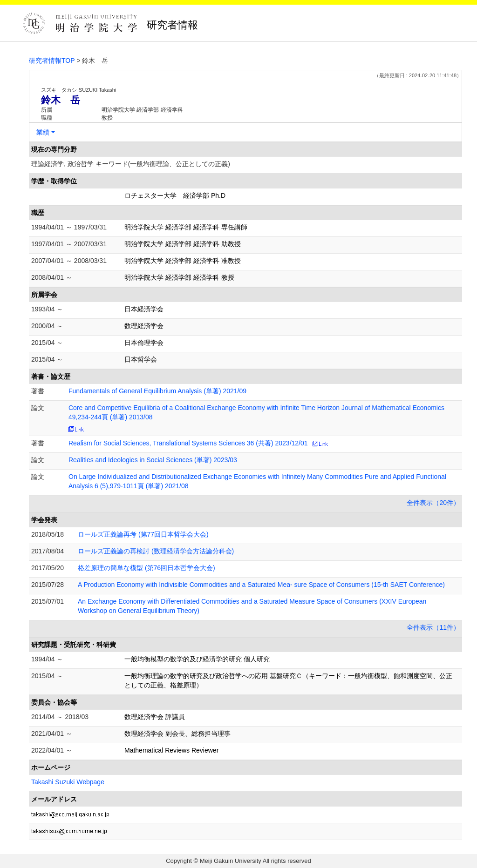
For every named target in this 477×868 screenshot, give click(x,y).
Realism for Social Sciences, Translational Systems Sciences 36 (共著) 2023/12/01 (188, 443)
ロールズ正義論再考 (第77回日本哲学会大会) (143, 534)
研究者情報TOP (52, 61)
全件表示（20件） (433, 503)
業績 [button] (43, 132)
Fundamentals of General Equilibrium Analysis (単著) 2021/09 (157, 391)
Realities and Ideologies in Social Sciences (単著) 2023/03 (153, 460)
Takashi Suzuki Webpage (68, 782)
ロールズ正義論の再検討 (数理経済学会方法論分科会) (156, 551)
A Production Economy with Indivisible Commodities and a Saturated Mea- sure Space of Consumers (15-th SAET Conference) (261, 585)
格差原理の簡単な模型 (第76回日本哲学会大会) (147, 568)
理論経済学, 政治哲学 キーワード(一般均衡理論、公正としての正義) (131, 164)
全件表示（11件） (433, 627)
